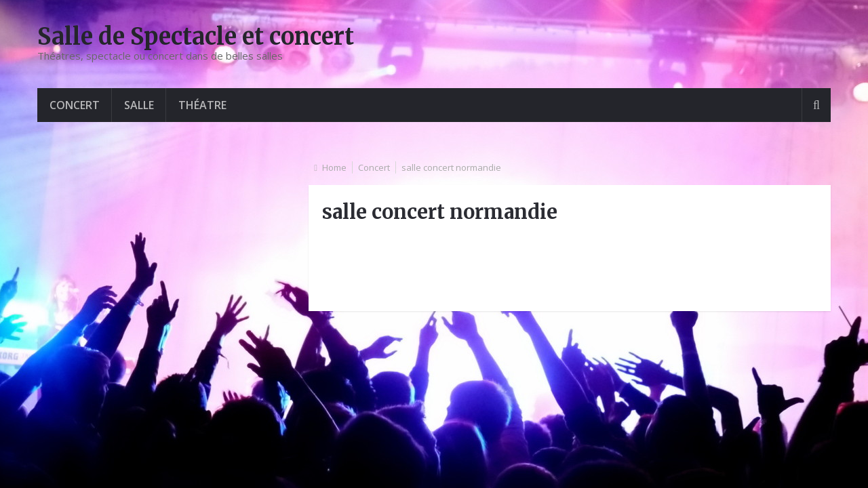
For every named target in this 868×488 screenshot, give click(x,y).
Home (334, 167)
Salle (139, 105)
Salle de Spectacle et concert (196, 37)
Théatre (202, 105)
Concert (75, 105)
